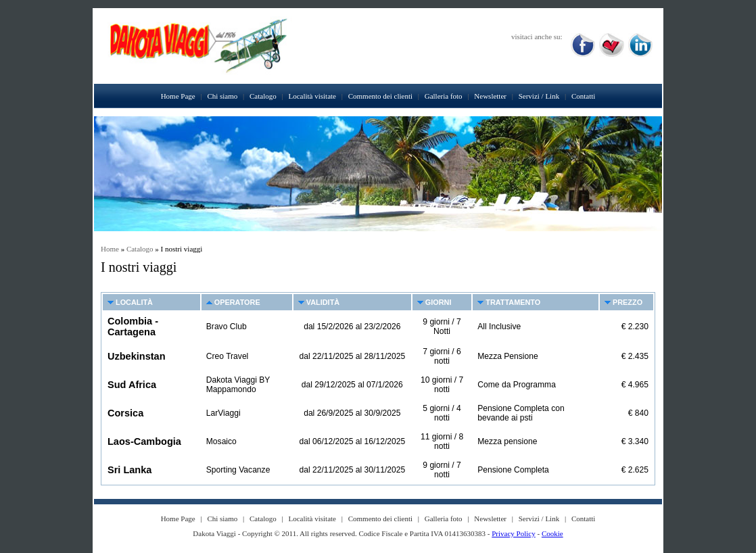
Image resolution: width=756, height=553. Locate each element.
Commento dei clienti (380, 96)
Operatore (237, 302)
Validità (323, 302)
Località (134, 302)
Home (110, 249)
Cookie (552, 533)
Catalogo (263, 96)
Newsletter (490, 96)
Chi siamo (222, 96)
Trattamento (513, 302)
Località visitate (312, 96)
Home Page (178, 96)
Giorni (439, 302)
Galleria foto (444, 96)
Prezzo (628, 302)
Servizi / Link (539, 96)
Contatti (583, 96)
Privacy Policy (513, 533)
